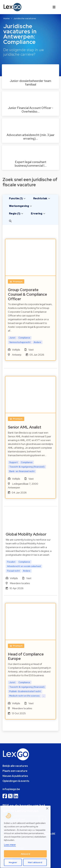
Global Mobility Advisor (26, 534)
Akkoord (25, 854)
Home (6, 18)
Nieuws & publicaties (15, 776)
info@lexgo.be (11, 789)
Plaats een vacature (15, 771)
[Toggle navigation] (54, 7)
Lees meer (10, 845)
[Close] (47, 809)
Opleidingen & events (16, 781)
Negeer (13, 862)
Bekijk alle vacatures (15, 766)
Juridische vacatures (25, 18)
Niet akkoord (35, 862)
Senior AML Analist (25, 427)
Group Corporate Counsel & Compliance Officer (27, 294)
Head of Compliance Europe (26, 656)
